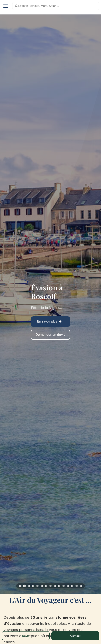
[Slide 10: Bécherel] (59, 586)
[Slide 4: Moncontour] (33, 586)
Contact (75, 636)
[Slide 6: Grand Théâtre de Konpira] (42, 586)
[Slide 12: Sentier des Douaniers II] (68, 586)
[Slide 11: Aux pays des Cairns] (64, 586)
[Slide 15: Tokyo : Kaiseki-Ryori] (81, 586)
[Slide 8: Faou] (50, 586)
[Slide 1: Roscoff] (20, 586)
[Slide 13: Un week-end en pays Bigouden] (72, 586)
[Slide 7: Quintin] (46, 586)
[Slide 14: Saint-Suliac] (77, 586)
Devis (26, 636)
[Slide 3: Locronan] (29, 586)
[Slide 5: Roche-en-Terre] (37, 586)
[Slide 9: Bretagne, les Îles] (55, 586)
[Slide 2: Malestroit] (24, 586)
